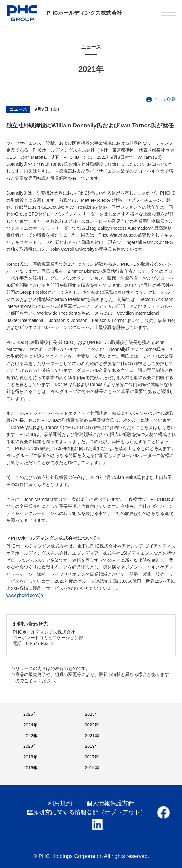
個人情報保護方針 (110, 803)
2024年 (30, 725)
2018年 (30, 757)
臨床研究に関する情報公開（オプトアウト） (87, 812)
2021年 (92, 736)
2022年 (30, 736)
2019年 (92, 746)
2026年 (30, 714)
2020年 (30, 746)
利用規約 (60, 803)
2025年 (92, 714)
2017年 (92, 757)
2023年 (92, 725)
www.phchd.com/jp (25, 595)
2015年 (92, 768)
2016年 (30, 768)
